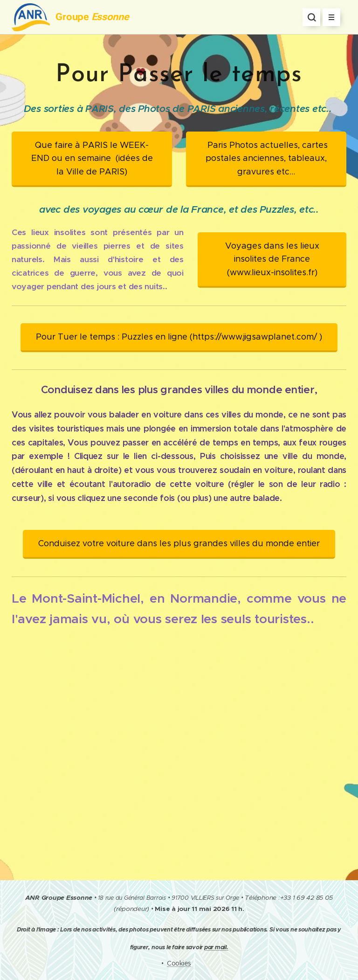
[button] (311, 17)
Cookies (179, 963)
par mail (215, 947)
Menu (328, 18)
